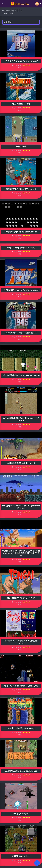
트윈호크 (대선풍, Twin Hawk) (21, 728)
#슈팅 (20, 68)
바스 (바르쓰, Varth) (21, 104)
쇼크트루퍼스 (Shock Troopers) (21, 463)
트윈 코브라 (21, 147)
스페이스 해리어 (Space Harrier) (21, 248)
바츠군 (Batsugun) (21, 814)
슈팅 (12, 13)
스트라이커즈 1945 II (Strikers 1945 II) (21, 61)
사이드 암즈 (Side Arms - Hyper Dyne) (21, 686)
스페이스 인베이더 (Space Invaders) (21, 232)
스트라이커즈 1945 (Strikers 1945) (21, 333)
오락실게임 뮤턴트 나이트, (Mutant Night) (21, 375)
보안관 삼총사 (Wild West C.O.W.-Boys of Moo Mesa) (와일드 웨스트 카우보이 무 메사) (21, 553)
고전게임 (5, 13)
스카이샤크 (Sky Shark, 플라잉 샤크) (21, 771)
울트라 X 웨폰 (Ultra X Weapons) (21, 189)
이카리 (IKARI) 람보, (21, 856)
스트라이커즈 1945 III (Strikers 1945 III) (21, 290)
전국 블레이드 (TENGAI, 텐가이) (21, 598)
